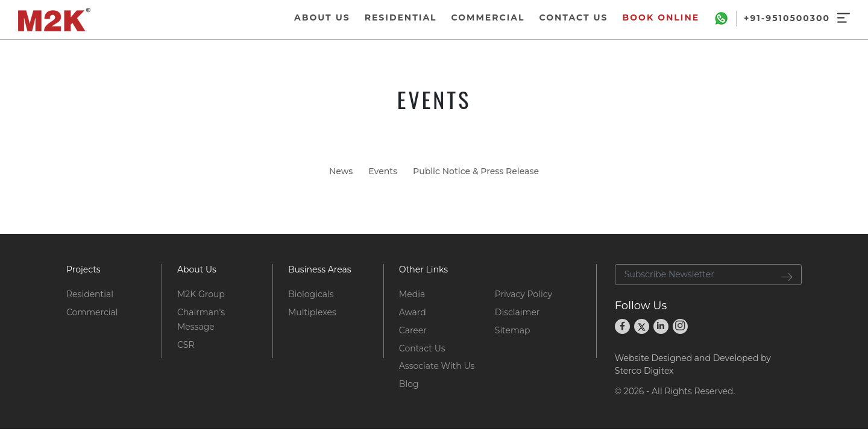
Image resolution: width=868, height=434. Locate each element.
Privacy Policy (524, 294)
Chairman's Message (201, 319)
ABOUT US (322, 17)
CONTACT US (573, 17)
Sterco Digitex (644, 371)
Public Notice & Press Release (476, 171)
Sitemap (513, 330)
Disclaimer (517, 312)
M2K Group (201, 294)
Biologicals (311, 294)
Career (413, 330)
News (341, 171)
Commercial (92, 312)
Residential (90, 294)
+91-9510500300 (787, 19)
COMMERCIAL (488, 17)
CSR (186, 345)
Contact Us (422, 348)
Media (412, 294)
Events (383, 171)
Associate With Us (437, 366)
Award (413, 312)
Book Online (661, 17)
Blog (409, 384)
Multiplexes (312, 312)
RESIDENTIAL (401, 17)
